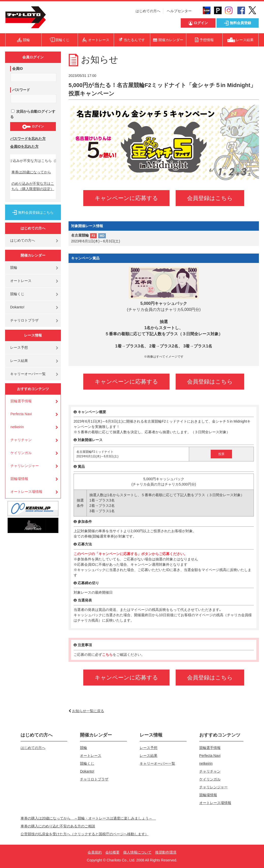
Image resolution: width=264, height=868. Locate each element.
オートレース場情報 (26, 492)
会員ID (18, 69)
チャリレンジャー (25, 466)
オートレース (21, 281)
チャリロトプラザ (24, 320)
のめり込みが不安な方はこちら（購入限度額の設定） (33, 186)
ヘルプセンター (179, 11)
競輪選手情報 (21, 401)
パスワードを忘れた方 (28, 139)
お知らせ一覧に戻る (88, 711)
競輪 (14, 268)
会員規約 (95, 852)
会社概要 (112, 852)
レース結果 (19, 361)
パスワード (21, 90)
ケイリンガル (21, 453)
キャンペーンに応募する (126, 198)
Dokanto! (17, 307)
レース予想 (19, 347)
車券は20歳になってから (31, 172)
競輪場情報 (19, 479)
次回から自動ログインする (33, 114)
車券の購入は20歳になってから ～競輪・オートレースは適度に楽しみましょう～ (88, 818)
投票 (221, 454)
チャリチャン (21, 440)
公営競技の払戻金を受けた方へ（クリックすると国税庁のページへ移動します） (85, 834)
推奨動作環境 (166, 852)
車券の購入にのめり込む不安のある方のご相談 (58, 826)
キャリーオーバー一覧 (28, 374)
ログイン (33, 127)
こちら (107, 655)
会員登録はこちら (210, 198)
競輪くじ (17, 294)
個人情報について (137, 852)
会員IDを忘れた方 (24, 146)
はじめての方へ (148, 11)
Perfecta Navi (21, 414)
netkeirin (17, 427)
